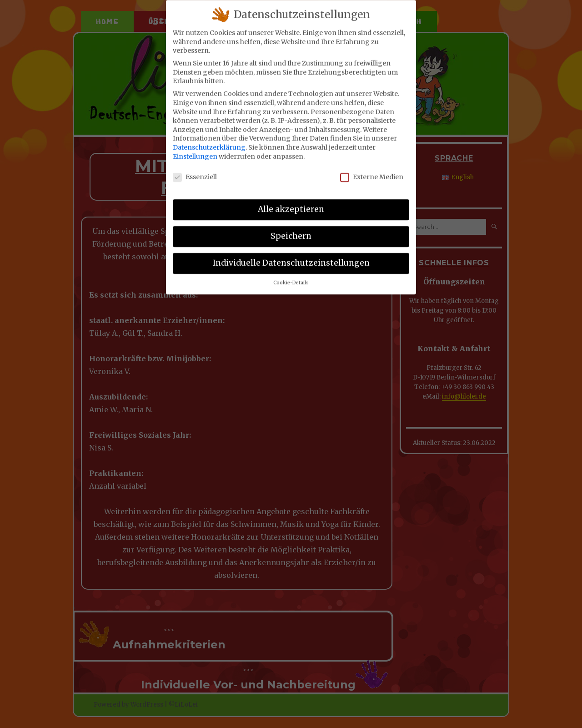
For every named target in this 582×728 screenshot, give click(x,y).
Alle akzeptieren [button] (291, 202)
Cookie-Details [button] (291, 276)
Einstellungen (195, 149)
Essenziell (195, 170)
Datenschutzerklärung (209, 140)
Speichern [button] (291, 229)
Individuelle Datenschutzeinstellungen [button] (291, 256)
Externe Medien (372, 170)
